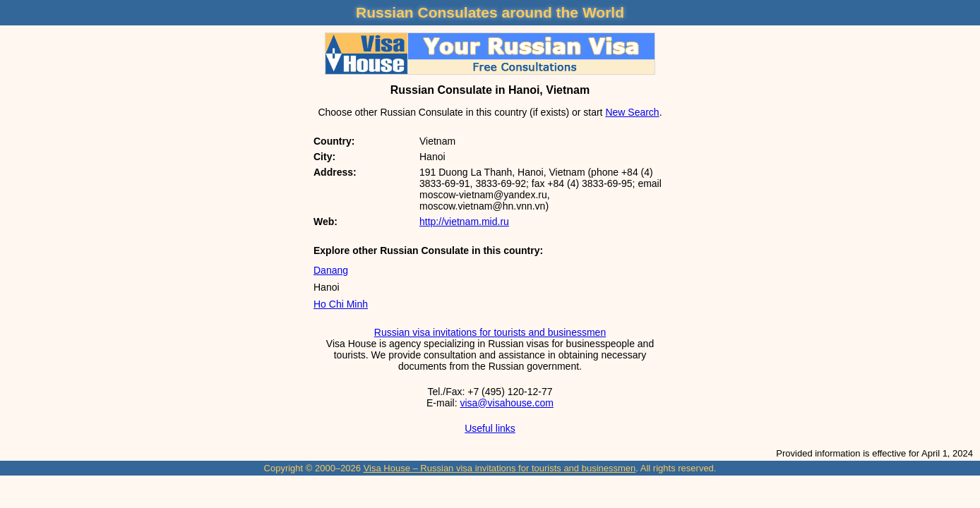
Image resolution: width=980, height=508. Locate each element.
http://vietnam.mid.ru (464, 222)
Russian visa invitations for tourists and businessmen (490, 332)
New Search (632, 112)
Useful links (490, 428)
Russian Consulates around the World (490, 12)
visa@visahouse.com (507, 403)
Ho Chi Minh (341, 304)
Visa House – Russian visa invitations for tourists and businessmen (500, 468)
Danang (331, 270)
